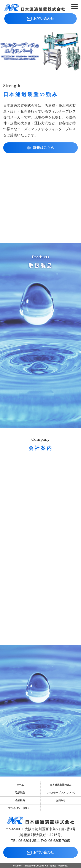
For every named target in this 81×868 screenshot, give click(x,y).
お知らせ (61, 800)
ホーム (20, 785)
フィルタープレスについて (61, 793)
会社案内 (20, 800)
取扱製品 (20, 793)
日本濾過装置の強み (61, 785)
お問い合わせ (41, 19)
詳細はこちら (41, 148)
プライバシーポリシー (20, 808)
